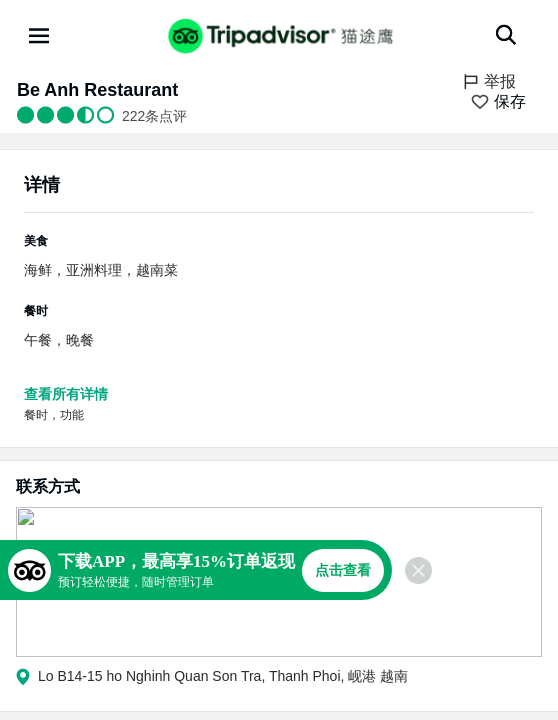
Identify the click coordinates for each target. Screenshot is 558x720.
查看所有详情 (66, 394)
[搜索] (506, 35)
